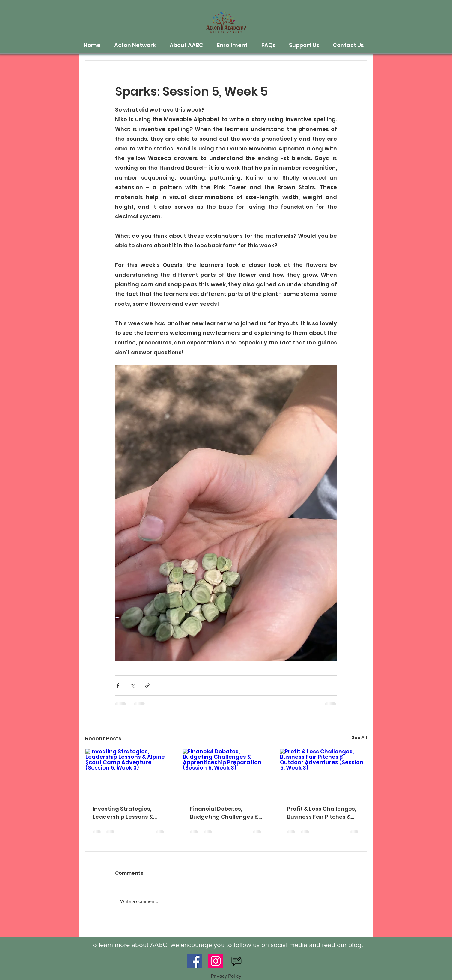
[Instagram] (216, 961)
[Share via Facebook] (118, 685)
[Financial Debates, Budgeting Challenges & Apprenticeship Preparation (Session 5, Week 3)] (226, 773)
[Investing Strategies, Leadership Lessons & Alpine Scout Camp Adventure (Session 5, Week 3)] (129, 773)
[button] (137, 45)
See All (359, 737)
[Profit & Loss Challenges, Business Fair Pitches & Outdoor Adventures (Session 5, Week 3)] (323, 773)
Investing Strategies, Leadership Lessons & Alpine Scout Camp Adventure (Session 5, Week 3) (123, 813)
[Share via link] (147, 685)
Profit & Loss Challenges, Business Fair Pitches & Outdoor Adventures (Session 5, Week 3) (322, 813)
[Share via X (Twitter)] (133, 685)
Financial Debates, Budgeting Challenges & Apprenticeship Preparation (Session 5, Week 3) (224, 813)
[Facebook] (194, 961)
